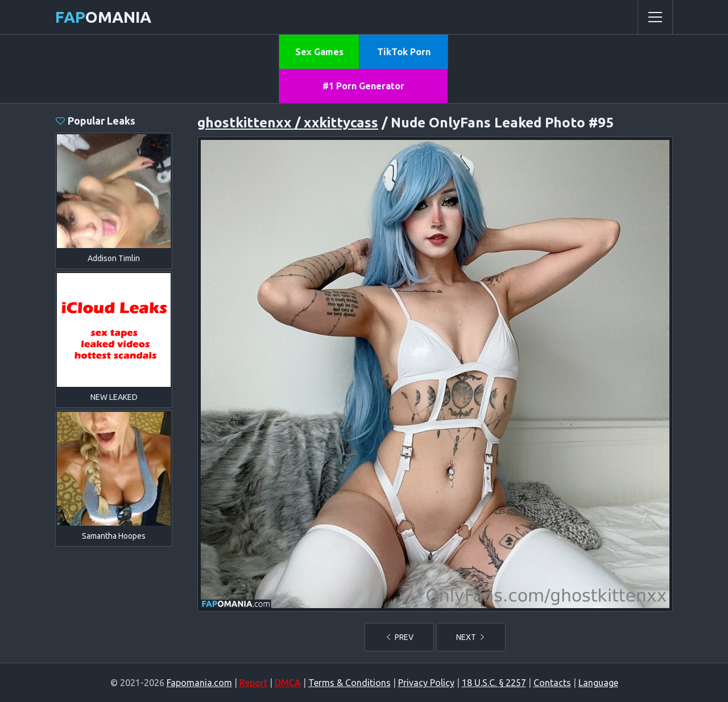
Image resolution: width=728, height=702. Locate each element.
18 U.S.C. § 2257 (494, 683)
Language (598, 683)
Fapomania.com (199, 683)
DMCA (288, 683)
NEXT (471, 637)
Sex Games (319, 52)
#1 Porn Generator (363, 86)
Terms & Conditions (349, 683)
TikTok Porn (404, 52)
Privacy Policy (426, 683)
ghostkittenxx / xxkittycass (288, 123)
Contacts (552, 683)
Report (253, 683)
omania (103, 17)
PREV (399, 637)
